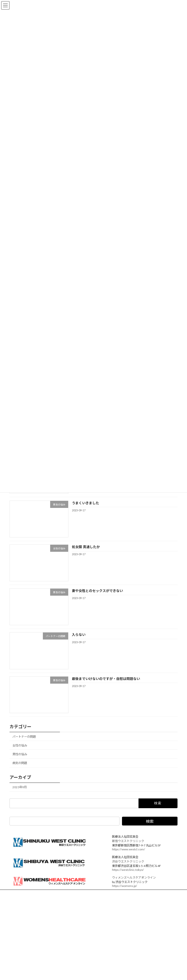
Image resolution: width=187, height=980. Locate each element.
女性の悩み (20, 745)
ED (16, 969)
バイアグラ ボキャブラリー (118, 963)
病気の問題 (20, 763)
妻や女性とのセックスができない (97, 591)
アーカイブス (109, 954)
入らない (79, 635)
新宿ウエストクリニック (128, 841)
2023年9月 (20, 787)
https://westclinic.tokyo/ (128, 870)
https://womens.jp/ (125, 886)
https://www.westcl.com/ (129, 849)
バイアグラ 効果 (24, 976)
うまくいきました (85, 503)
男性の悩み (20, 754)
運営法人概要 (23, 894)
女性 (17, 963)
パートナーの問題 (24, 736)
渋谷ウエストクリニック (128, 861)
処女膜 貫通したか (86, 547)
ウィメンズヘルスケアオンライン (134, 878)
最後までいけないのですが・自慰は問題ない (106, 678)
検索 (150, 821)
